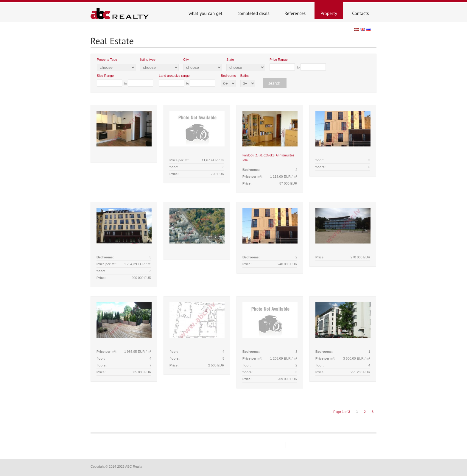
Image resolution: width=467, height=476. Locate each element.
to (298, 64)
